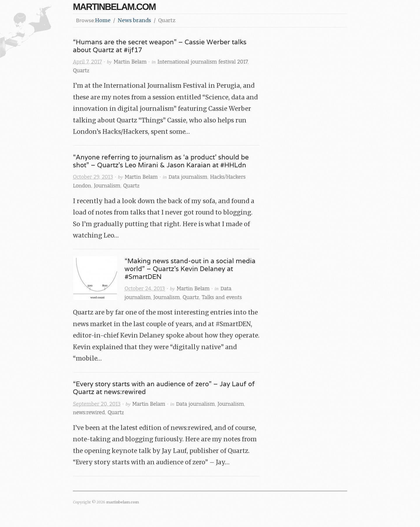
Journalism (107, 186)
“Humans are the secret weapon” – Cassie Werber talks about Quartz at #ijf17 (160, 46)
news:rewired (89, 413)
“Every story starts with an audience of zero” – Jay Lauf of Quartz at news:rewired (164, 388)
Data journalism (188, 177)
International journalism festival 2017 (203, 62)
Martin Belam (130, 62)
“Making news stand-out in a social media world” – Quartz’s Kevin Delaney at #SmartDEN (190, 269)
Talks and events (222, 297)
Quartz (81, 71)
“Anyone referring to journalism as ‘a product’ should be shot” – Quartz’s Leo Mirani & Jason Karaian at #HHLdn (161, 161)
